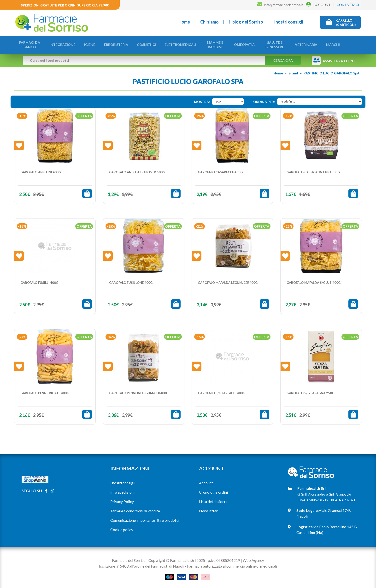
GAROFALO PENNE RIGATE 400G (45, 392)
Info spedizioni (122, 491)
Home (184, 22)
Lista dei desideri (213, 500)
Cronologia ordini (213, 491)
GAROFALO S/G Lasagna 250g (310, 392)
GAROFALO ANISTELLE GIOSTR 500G (137, 171)
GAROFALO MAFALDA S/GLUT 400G (314, 281)
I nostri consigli (288, 22)
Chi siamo (209, 22)
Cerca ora (283, 59)
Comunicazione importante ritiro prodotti (144, 519)
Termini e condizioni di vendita (135, 509)
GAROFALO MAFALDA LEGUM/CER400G (228, 281)
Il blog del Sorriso (246, 22)
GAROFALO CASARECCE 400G (220, 171)
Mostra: (202, 100)
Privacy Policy (122, 500)
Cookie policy (122, 528)
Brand (293, 72)
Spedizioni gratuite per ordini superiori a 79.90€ (65, 5)
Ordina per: (264, 100)
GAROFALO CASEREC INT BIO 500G (313, 171)
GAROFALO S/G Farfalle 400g (221, 392)
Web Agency (253, 559)
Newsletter (208, 509)
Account (206, 481)
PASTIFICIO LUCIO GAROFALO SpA (332, 72)
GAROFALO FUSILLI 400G (39, 281)
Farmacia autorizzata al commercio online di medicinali (232, 565)
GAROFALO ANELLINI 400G (41, 171)
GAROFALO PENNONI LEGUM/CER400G (139, 392)
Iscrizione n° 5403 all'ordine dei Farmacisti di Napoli (142, 565)
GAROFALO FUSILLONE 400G (131, 281)
